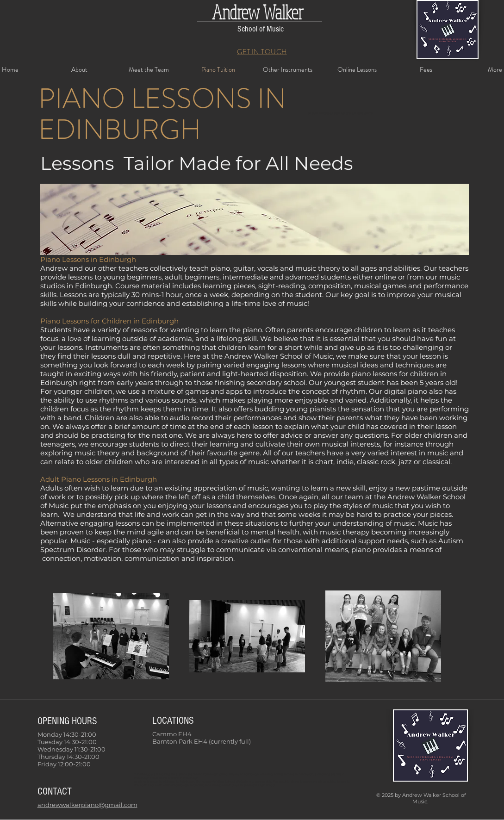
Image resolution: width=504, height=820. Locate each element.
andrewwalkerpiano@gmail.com (87, 805)
